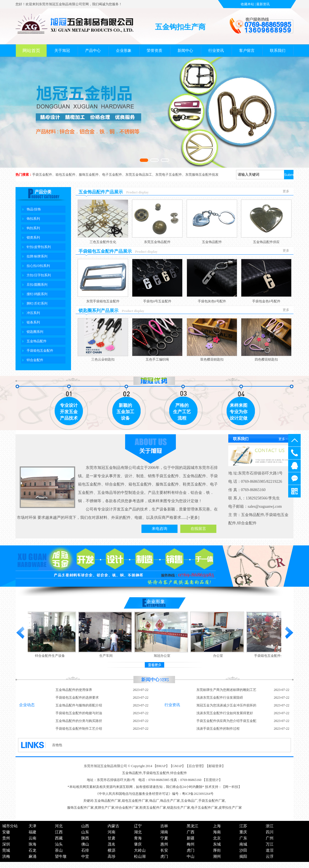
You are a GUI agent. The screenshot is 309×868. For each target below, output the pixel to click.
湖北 (138, 832)
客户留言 (247, 51)
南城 (243, 844)
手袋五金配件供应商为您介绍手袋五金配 (226, 721)
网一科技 (232, 787)
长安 (164, 850)
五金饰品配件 (37, 341)
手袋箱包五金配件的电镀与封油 (79, 713)
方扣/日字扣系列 (39, 275)
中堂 (85, 856)
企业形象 (124, 51)
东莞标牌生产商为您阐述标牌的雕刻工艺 (226, 690)
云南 (32, 838)
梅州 (191, 844)
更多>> (284, 439)
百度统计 (212, 780)
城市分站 (10, 826)
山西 (85, 826)
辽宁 (138, 826)
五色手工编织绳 (157, 359)
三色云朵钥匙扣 (103, 359)
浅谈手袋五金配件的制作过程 (218, 729)
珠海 (32, 844)
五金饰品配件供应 (266, 242)
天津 (32, 826)
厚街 (217, 850)
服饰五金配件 (89, 175)
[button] (144, 160)
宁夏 (164, 838)
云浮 (270, 856)
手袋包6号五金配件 (157, 301)
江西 (59, 832)
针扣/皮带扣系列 (39, 247)
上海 (217, 826)
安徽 (6, 832)
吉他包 (57, 745)
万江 (270, 844)
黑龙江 (193, 826)
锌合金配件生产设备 (51, 656)
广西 (191, 832)
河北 (59, 826)
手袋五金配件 (42, 175)
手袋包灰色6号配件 (212, 301)
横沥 (112, 850)
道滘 (270, 850)
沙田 (243, 850)
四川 (270, 832)
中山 (191, 856)
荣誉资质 (154, 51)
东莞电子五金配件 (169, 175)
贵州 (6, 838)
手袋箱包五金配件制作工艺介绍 (79, 729)
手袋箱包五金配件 (40, 351)
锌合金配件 (35, 360)
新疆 (191, 838)
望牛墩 (61, 856)
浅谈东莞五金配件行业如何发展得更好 (225, 713)
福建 (32, 832)
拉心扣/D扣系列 (38, 266)
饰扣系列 (33, 219)
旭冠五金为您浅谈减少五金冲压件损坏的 (226, 705)
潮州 (217, 856)
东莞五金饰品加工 (139, 175)
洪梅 (6, 856)
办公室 (219, 656)
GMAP (177, 766)
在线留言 (198, 529)
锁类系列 (33, 238)
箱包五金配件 (65, 175)
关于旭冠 (62, 51)
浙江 (270, 826)
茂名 (112, 844)
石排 (85, 850)
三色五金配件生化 (103, 242)
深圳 (6, 844)
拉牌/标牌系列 (37, 256)
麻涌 (32, 856)
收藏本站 (247, 4)
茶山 (59, 850)
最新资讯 (263, 4)
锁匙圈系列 (35, 332)
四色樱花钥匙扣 (266, 359)
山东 (85, 832)
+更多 (193, 518)
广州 (270, 838)
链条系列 (33, 322)
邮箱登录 (215, 766)
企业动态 (27, 705)
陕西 (85, 838)
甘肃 (112, 838)
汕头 (59, 844)
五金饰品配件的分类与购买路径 (79, 721)
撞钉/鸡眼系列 (37, 294)
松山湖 (140, 856)
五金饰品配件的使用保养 (74, 690)
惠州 (164, 844)
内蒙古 (113, 826)
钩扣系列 (33, 228)
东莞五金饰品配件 (157, 242)
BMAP (161, 766)
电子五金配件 (112, 175)
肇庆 (138, 844)
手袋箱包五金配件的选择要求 (77, 698)
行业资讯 (216, 51)
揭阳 (243, 856)
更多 (286, 191)
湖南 (164, 832)
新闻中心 (185, 51)
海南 (217, 832)
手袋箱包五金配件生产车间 (275, 656)
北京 (217, 838)
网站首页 (31, 51)
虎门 (191, 850)
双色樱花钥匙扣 (212, 359)
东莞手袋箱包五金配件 (103, 301)
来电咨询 (159, 529)
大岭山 (140, 850)
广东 (243, 838)
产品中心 (93, 51)
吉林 (164, 826)
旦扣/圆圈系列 (37, 285)
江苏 (243, 826)
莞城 (6, 850)
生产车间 (107, 656)
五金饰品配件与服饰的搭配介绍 (79, 705)
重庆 (243, 832)
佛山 (85, 844)
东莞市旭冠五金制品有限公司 (105, 766)
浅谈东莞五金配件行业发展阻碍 (220, 698)
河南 (112, 832)
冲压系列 (33, 313)
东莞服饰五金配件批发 (202, 175)
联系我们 (278, 51)
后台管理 (195, 766)
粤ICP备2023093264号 (198, 794)
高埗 (112, 856)
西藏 (59, 838)
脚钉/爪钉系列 (37, 303)
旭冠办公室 (163, 656)
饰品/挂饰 (34, 209)
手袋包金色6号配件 (266, 301)
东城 (217, 844)
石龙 (32, 850)
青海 (138, 838)
